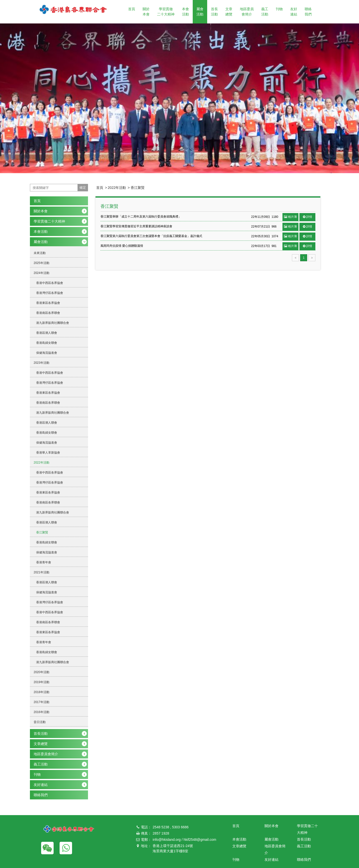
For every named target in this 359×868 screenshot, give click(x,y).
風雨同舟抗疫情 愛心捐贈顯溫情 (122, 246)
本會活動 (185, 12)
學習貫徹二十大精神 (166, 12)
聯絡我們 (308, 12)
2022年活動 (117, 188)
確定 (83, 187)
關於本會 (146, 12)
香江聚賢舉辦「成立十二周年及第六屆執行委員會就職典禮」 (141, 217)
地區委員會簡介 (247, 12)
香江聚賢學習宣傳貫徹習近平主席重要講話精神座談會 (136, 226)
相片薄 (290, 217)
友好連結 (294, 12)
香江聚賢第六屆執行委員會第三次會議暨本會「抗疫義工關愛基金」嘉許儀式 (151, 236)
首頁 (132, 9)
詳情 (308, 217)
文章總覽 (229, 12)
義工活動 (265, 12)
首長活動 (214, 12)
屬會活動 (200, 12)
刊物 (279, 9)
